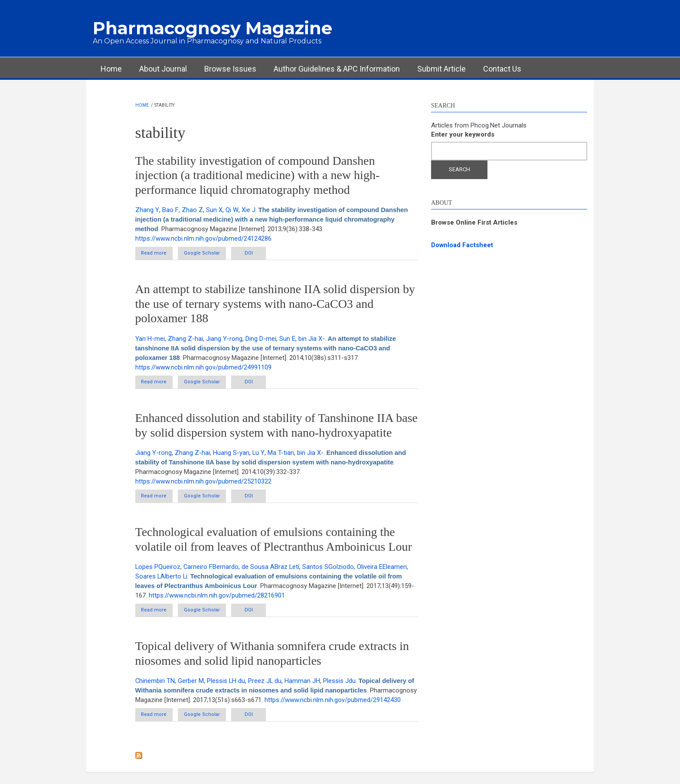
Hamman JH (304, 682)
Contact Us (502, 69)
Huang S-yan (231, 454)
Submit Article (441, 69)
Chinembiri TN (155, 682)
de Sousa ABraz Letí (271, 568)
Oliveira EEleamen (383, 568)
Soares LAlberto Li (162, 577)
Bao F (169, 210)
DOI (263, 253)
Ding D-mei (261, 339)
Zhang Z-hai (185, 339)
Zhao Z (191, 210)
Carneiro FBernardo (212, 568)
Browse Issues (230, 69)
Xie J (246, 210)
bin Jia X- (312, 339)
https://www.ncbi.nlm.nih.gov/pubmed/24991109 (203, 367)
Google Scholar (211, 253)
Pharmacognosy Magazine (212, 28)
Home (111, 69)
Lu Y (258, 454)
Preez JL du (266, 682)
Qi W (230, 210)
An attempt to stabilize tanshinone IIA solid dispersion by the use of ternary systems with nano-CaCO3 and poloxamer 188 (275, 304)
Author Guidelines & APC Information (337, 69)
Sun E (287, 339)
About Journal (163, 69)
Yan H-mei (150, 339)
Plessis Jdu (341, 682)
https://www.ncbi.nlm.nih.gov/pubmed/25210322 (203, 482)
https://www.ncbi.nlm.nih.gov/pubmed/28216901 (217, 596)
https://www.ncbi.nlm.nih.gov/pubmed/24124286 (203, 238)
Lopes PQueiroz (158, 568)
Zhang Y (147, 210)
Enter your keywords (463, 134)
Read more (163, 255)
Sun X (212, 210)
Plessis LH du (227, 682)
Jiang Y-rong (224, 339)
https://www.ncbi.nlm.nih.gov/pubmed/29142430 (203, 711)
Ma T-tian (280, 454)
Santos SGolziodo (329, 568)
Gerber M (191, 682)
